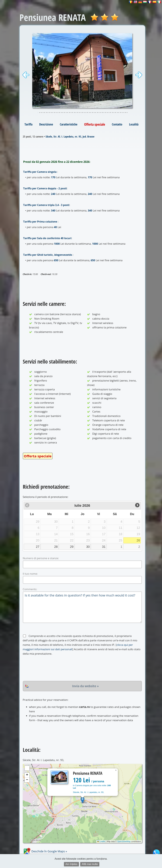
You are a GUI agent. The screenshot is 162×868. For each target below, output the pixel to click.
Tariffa (28, 124)
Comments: (30, 589)
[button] (83, 800)
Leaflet (101, 841)
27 (38, 547)
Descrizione (46, 124)
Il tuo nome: (30, 574)
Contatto (117, 124)
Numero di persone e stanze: (41, 558)
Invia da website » (85, 686)
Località (134, 124)
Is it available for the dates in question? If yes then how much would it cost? (82, 607)
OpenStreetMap (124, 841)
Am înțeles (72, 864)
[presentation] (47, 668)
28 (56, 547)
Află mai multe (90, 864)
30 (88, 547)
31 (104, 547)
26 (138, 540)
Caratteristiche (69, 124)
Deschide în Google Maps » (45, 851)
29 (72, 547)
